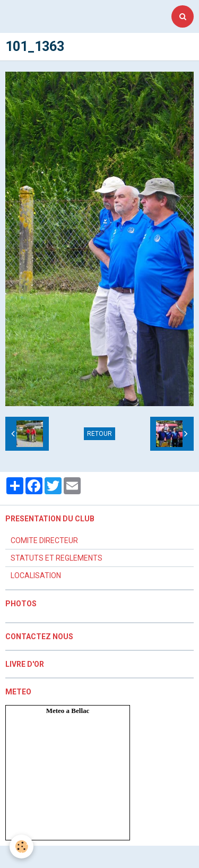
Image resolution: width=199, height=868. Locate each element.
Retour (99, 434)
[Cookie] (21, 846)
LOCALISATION (36, 575)
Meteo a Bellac (68, 711)
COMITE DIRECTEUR (44, 540)
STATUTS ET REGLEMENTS (57, 558)
